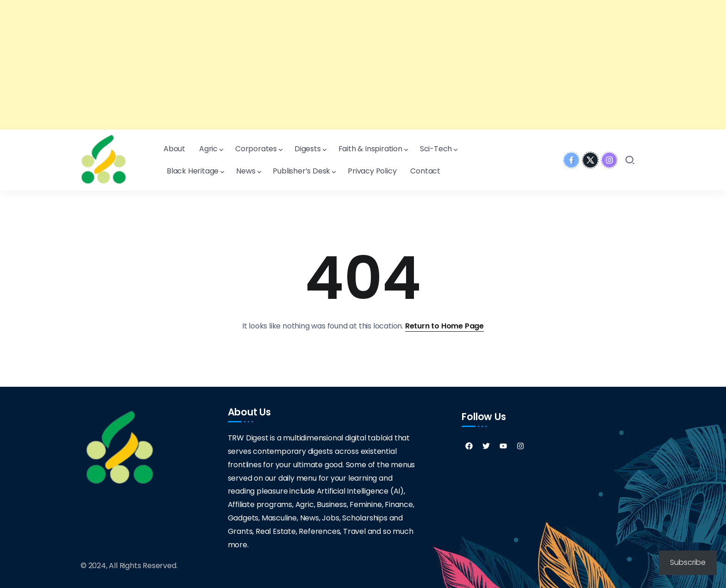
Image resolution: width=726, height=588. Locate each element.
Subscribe (688, 562)
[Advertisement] (278, 65)
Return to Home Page (444, 326)
